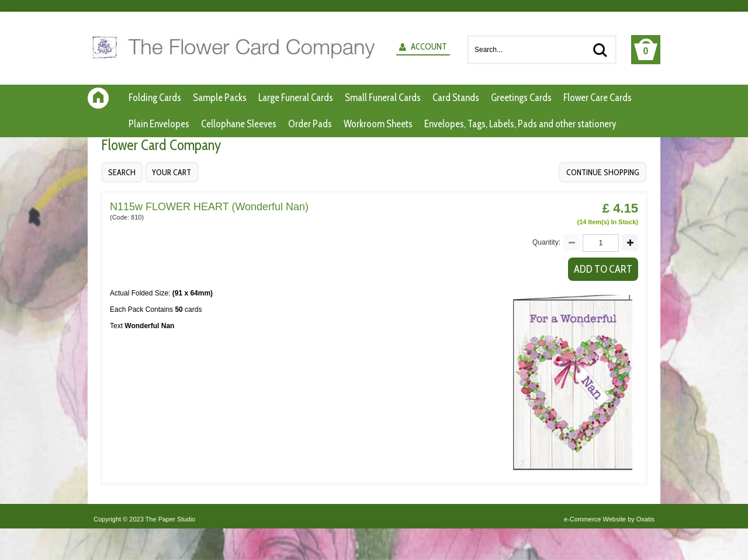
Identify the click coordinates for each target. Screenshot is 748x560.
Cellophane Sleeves (239, 124)
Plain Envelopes (159, 124)
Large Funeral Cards (296, 98)
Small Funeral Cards (383, 98)
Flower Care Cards (598, 98)
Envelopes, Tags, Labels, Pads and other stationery (520, 124)
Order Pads (310, 124)
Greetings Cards (521, 98)
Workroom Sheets (378, 124)
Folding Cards (155, 98)
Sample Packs (220, 98)
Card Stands (456, 98)
